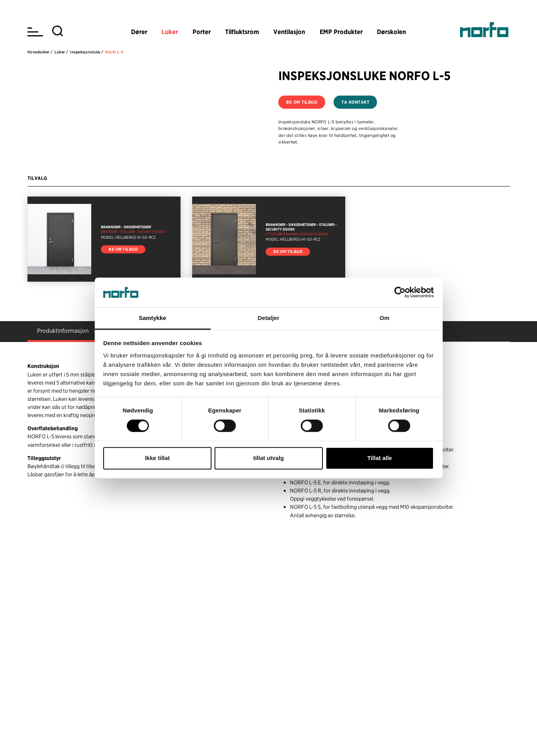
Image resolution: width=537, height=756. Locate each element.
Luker (170, 32)
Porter (202, 32)
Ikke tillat (157, 458)
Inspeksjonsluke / (87, 52)
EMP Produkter (341, 32)
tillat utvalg (268, 458)
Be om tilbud (302, 102)
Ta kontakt (355, 102)
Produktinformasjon (63, 331)
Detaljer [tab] (269, 318)
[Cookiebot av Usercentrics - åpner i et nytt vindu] (400, 292)
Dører (139, 32)
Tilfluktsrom (242, 32)
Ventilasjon (289, 32)
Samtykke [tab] (153, 318)
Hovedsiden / (40, 52)
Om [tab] (384, 318)
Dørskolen (391, 32)
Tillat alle (380, 458)
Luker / (61, 52)
